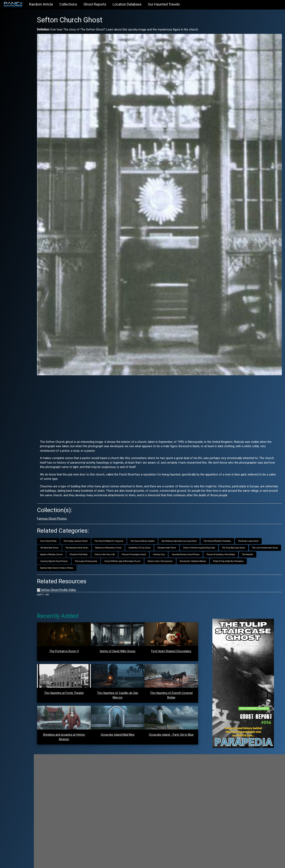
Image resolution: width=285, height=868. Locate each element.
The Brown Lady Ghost (264, 524)
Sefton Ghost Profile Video (74, 573)
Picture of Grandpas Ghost (182, 537)
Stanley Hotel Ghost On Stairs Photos (110, 551)
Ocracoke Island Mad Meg (128, 717)
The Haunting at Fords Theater (78, 676)
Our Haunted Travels (164, 4)
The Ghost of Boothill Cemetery (233, 524)
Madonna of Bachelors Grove (124, 531)
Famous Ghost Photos (67, 501)
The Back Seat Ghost (65, 531)
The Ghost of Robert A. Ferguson (125, 524)
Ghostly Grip (207, 537)
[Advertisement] (167, 384)
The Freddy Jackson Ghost (91, 524)
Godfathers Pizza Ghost (155, 531)
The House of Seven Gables (158, 524)
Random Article (41, 4)
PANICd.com (77, 863)
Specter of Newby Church (100, 537)
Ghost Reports (95, 4)
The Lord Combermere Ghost (69, 537)
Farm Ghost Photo (64, 524)
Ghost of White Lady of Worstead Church (192, 544)
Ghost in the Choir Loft (153, 537)
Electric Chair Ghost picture (229, 544)
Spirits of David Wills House (128, 634)
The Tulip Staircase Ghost (249, 531)
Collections (68, 4)
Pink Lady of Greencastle (155, 544)
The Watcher (97, 544)
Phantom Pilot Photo (127, 537)
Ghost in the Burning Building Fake (215, 531)
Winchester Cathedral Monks (262, 544)
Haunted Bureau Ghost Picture (234, 537)
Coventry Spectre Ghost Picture (123, 544)
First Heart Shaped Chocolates (178, 634)
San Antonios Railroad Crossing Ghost (195, 524)
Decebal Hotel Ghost (182, 531)
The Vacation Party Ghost (92, 531)
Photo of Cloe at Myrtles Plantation (71, 551)
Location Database (127, 4)
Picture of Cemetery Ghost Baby (70, 544)
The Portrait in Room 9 (78, 634)
